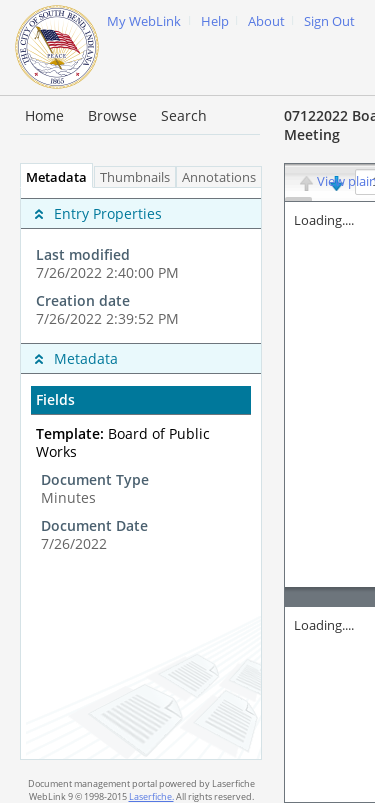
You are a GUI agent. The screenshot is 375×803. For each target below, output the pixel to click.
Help (215, 21)
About (266, 21)
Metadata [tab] (51, 177)
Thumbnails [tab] (135, 177)
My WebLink (144, 21)
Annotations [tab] (224, 177)
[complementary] (141, 265)
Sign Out (329, 21)
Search (184, 115)
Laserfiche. (151, 796)
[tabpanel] (141, 473)
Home (44, 115)
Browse (112, 115)
